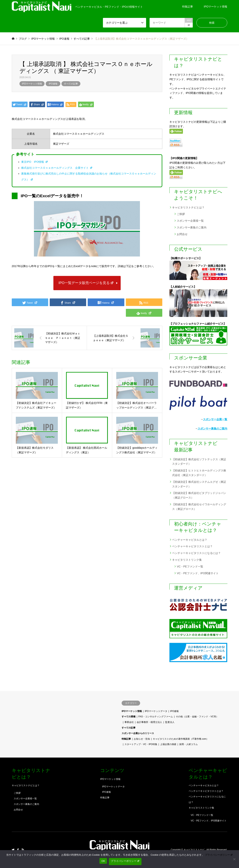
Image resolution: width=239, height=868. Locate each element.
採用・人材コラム (189, 744)
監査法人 (170, 722)
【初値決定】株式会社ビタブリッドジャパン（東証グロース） (199, 495)
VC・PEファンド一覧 (190, 566)
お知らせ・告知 (142, 739)
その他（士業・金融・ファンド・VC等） (197, 717)
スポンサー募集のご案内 (192, 227)
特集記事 (188, 7)
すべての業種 (129, 717)
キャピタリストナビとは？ (188, 207)
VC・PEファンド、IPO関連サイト (198, 573)
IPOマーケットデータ (156, 711)
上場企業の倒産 (168, 744)
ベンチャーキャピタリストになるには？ (196, 553)
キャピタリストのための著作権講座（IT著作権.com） (181, 739)
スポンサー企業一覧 (215, 419)
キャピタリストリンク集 (187, 560)
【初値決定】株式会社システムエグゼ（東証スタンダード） (199, 484)
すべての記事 (71, 84)
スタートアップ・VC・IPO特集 (141, 744)
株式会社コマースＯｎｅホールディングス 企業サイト (57, 168)
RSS (23, 850)
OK (103, 861)
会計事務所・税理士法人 (149, 722)
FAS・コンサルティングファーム (156, 717)
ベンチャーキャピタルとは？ (190, 540)
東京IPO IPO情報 (35, 162)
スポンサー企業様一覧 (190, 221)
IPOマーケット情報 (215, 7)
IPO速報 (53, 84)
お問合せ (182, 234)
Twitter (13, 850)
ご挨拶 (181, 214)
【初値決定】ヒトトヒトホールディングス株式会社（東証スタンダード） (199, 473)
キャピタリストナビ (194, 850)
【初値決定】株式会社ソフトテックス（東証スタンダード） (199, 462)
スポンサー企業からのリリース (138, 733)
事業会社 (129, 722)
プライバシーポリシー (219, 855)
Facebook (18, 850)
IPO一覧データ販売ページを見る (86, 283)
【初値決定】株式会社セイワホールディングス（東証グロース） (199, 507)
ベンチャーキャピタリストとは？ (192, 546)
